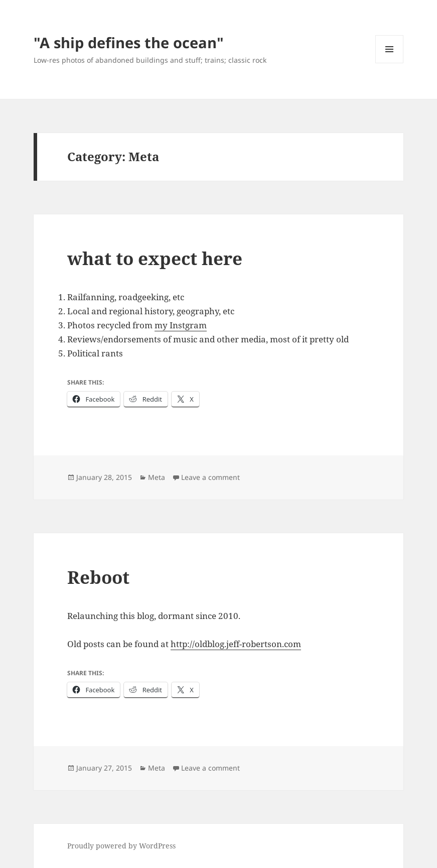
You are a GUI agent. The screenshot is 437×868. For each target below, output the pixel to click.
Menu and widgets (390, 63)
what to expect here (155, 258)
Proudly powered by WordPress (121, 846)
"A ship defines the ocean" (129, 42)
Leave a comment (210, 477)
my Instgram (181, 325)
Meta (157, 477)
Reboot (98, 577)
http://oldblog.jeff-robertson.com (236, 644)
